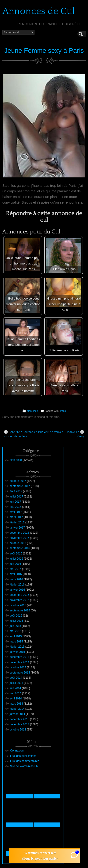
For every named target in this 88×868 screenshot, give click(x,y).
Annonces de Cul (39, 11)
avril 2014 (16, 699)
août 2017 (16, 491)
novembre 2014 (19, 662)
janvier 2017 (17, 528)
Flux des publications (23, 756)
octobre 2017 (18, 481)
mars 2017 (16, 517)
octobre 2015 (18, 605)
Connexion (17, 751)
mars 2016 (16, 579)
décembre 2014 (19, 657)
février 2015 (17, 647)
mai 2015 (15, 631)
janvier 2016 (17, 590)
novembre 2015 (19, 600)
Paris (63, 411)
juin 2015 (15, 626)
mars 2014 (16, 704)
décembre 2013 (19, 719)
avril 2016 (16, 574)
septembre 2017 (20, 486)
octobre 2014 (18, 667)
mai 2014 (15, 693)
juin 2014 (15, 688)
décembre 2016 (19, 533)
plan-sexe (33, 411)
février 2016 (17, 585)
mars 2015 (16, 642)
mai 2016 (15, 569)
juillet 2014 (16, 683)
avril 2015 (16, 636)
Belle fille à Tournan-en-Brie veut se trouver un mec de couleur (33, 434)
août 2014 (16, 678)
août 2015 (16, 616)
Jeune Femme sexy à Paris (44, 51)
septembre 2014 (20, 673)
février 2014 (17, 709)
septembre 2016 (20, 548)
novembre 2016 (19, 538)
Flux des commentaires (25, 761)
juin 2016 (15, 564)
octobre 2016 (18, 543)
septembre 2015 (20, 610)
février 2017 (17, 522)
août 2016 (16, 554)
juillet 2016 (16, 559)
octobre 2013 (18, 730)
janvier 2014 (17, 714)
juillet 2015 (16, 621)
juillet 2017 (16, 497)
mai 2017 (15, 507)
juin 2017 (15, 502)
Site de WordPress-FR (24, 766)
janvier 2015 (17, 652)
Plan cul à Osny (75, 434)
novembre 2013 (19, 724)
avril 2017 (16, 512)
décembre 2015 (19, 595)
